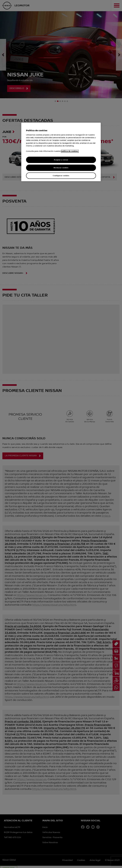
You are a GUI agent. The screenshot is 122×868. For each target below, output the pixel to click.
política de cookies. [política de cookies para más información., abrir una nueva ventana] (70, 151)
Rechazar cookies (61, 168)
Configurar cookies (61, 175)
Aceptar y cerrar (61, 160)
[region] (61, 152)
